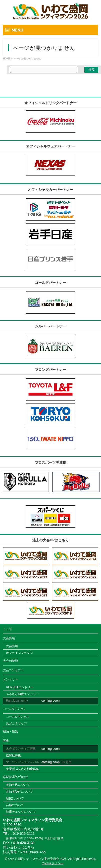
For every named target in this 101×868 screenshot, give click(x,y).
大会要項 (9, 638)
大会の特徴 (10, 661)
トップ (7, 629)
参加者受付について (19, 792)
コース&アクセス (14, 709)
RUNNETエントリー (20, 687)
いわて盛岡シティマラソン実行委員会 (37, 859)
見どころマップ (16, 723)
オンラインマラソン (19, 653)
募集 (6, 741)
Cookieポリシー (52, 863)
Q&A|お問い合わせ (15, 777)
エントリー (10, 679)
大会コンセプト (13, 670)
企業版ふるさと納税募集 (22, 769)
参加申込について (18, 785)
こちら (29, 847)
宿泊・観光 (10, 731)
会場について (15, 805)
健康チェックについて (21, 812)
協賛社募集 (13, 755)
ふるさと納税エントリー (22, 694)
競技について (15, 798)
